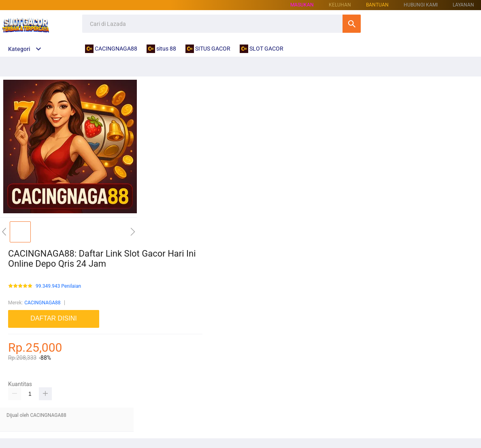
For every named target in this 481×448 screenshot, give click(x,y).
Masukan (302, 5)
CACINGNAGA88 (42, 303)
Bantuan (377, 5)
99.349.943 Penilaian (58, 286)
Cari (352, 24)
